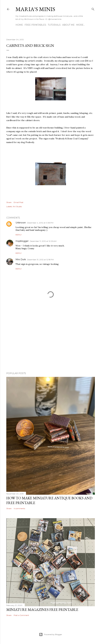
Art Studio (17, 206)
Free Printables (35, 25)
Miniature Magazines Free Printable (42, 610)
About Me (68, 25)
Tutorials (54, 25)
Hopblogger (22, 241)
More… (81, 25)
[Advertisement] (51, 343)
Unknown (21, 223)
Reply (19, 235)
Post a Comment (21, 615)
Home (19, 25)
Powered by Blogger (51, 634)
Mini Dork (21, 259)
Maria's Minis (35, 9)
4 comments (19, 508)
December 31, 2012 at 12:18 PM (40, 260)
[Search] (93, 9)
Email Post (19, 202)
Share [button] (9, 202)
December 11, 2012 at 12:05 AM (43, 241)
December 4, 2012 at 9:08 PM (40, 223)
